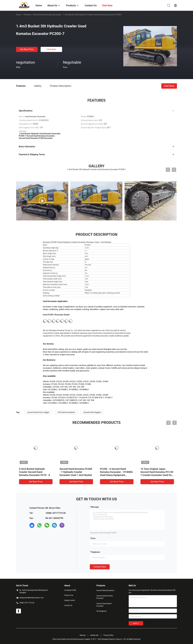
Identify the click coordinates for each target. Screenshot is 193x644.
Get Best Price (27, 49)
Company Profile (70, 590)
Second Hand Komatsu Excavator (47, 15)
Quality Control (70, 600)
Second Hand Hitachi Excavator (104, 605)
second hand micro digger (38, 412)
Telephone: (96, 552)
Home (19, 15)
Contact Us (68, 605)
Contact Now (100, 567)
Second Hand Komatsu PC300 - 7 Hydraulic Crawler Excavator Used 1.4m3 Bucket (76, 472)
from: (93, 538)
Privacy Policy (108, 635)
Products (27, 15)
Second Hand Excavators (105, 590)
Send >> (136, 623)
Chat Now (51, 49)
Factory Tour (69, 595)
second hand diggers (92, 412)
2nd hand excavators (66, 412)
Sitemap (83, 635)
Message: (95, 507)
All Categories (101, 611)
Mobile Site (94, 635)
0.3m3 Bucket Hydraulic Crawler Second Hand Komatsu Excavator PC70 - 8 (35, 472)
